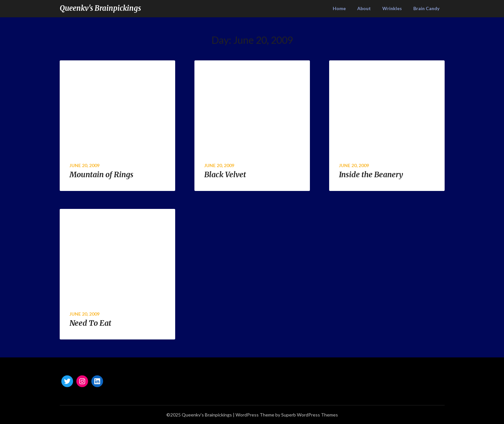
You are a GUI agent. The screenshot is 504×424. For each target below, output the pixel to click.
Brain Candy (426, 8)
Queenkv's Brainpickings (100, 8)
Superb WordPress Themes (310, 415)
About (364, 8)
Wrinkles (392, 8)
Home (339, 8)
